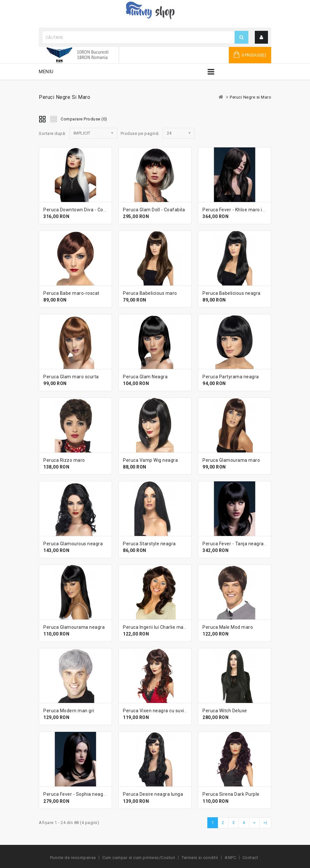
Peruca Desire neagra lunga (153, 794)
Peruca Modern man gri (69, 711)
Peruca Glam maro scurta (71, 377)
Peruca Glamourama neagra (74, 627)
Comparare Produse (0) (84, 119)
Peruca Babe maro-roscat (71, 293)
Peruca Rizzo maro (64, 460)
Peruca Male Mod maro (228, 627)
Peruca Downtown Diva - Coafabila (81, 210)
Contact (250, 858)
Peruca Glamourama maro (231, 460)
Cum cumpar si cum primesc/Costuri (139, 858)
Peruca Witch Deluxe (225, 711)
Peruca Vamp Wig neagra (150, 460)
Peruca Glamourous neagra (73, 544)
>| (265, 823)
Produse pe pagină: (140, 133)
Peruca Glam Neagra (145, 377)
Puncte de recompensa (73, 858)
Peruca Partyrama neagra (231, 377)
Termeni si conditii (200, 858)
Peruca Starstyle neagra (149, 544)
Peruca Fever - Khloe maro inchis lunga (245, 210)
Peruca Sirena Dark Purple (231, 794)
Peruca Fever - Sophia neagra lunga (82, 794)
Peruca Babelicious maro (150, 293)
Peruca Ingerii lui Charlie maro (155, 627)
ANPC (230, 858)
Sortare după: (52, 133)
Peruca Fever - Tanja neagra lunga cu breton (251, 544)
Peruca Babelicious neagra (232, 293)
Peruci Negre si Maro (250, 97)
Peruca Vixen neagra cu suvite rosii (161, 711)
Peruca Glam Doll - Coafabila (154, 210)
